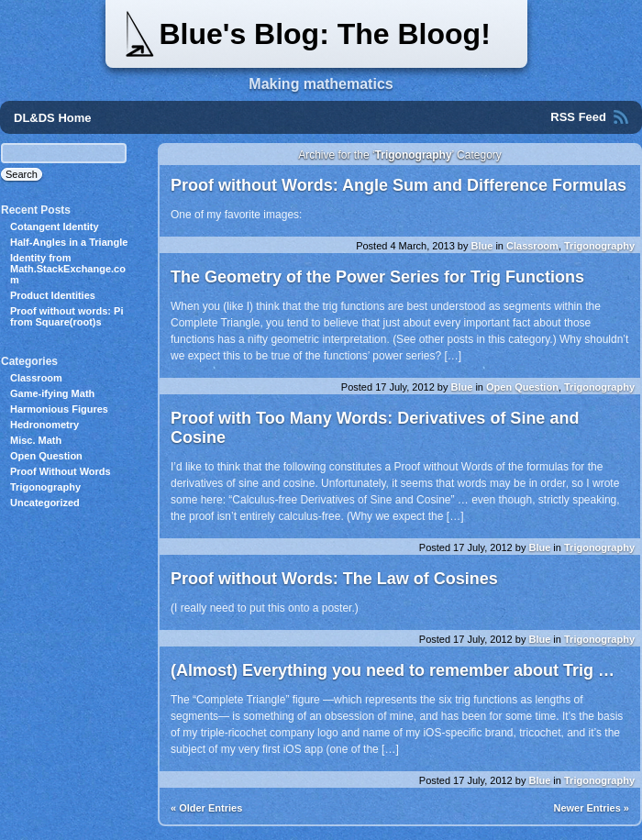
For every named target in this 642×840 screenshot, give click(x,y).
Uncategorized (45, 503)
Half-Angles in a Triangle (69, 242)
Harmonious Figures (59, 409)
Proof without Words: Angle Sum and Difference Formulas (398, 185)
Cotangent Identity (55, 227)
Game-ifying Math (52, 393)
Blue (481, 246)
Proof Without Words (61, 471)
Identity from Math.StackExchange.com (68, 269)
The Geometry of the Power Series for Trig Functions (377, 277)
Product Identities (53, 295)
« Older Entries (206, 808)
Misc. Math (36, 440)
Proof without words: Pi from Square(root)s (66, 316)
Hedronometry (44, 425)
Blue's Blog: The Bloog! (324, 34)
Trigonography (599, 246)
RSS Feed (578, 117)
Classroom (532, 246)
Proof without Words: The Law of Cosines (334, 579)
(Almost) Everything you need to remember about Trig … (393, 670)
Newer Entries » (591, 808)
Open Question (522, 387)
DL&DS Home (53, 118)
